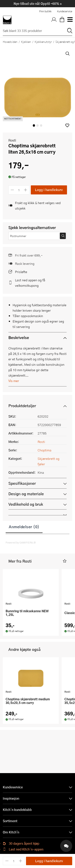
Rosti (12, 140)
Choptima (44, 450)
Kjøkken (26, 42)
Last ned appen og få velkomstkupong (30, 283)
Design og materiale (26, 494)
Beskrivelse (19, 337)
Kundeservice (65, 11)
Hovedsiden (10, 42)
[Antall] (19, 190)
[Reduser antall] (12, 190)
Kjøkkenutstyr (43, 42)
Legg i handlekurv (49, 190)
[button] (67, 125)
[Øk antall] (26, 190)
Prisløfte (21, 272)
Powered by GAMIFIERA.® (21, 542)
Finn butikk (45, 11)
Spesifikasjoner (22, 483)
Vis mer (14, 381)
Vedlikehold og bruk (26, 504)
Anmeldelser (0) (24, 527)
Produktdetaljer (22, 406)
